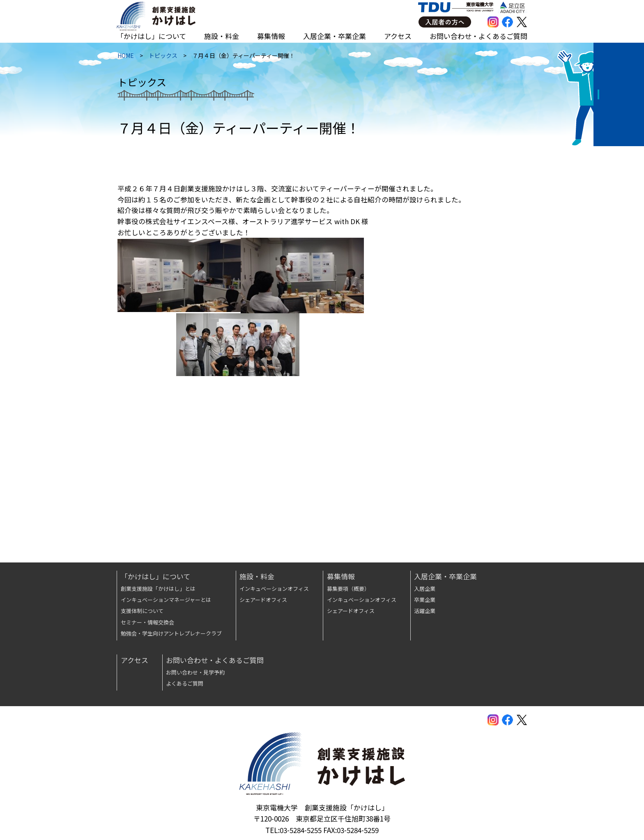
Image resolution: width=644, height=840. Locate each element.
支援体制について (142, 611)
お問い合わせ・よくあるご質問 (478, 36)
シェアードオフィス (263, 600)
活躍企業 (425, 611)
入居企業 (425, 589)
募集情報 (271, 36)
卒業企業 (425, 600)
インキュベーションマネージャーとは (166, 600)
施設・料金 (222, 36)
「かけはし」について (151, 36)
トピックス (162, 58)
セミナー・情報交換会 (147, 622)
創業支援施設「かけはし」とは (158, 589)
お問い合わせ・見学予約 (195, 672)
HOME (125, 58)
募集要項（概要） (348, 589)
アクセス (398, 36)
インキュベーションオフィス (274, 589)
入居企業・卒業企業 (335, 36)
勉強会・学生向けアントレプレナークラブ (171, 633)
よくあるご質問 (185, 683)
